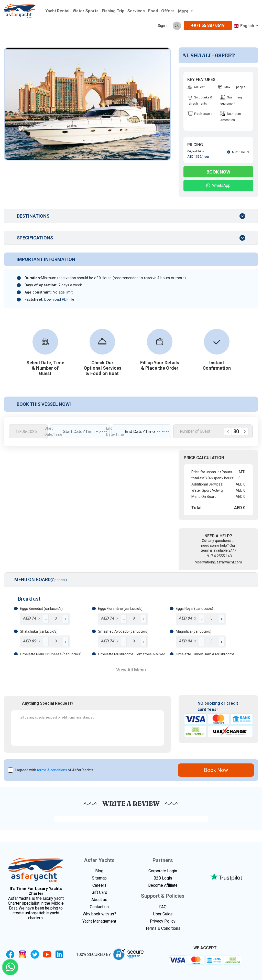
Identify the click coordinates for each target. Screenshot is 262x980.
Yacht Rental (57, 11)
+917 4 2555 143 (218, 556)
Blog (99, 871)
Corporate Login (163, 871)
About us (99, 900)
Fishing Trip (113, 11)
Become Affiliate (163, 885)
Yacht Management (99, 921)
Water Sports (86, 11)
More (184, 11)
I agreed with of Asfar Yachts (54, 770)
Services (136, 11)
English (244, 26)
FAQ (163, 907)
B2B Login (163, 878)
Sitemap (99, 878)
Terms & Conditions (163, 928)
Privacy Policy (163, 921)
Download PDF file (59, 299)
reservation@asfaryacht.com (218, 562)
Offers (168, 11)
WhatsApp (218, 185)
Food (153, 11)
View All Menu (131, 670)
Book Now (218, 172)
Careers (99, 885)
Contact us (99, 907)
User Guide (163, 914)
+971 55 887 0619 (208, 26)
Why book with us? (99, 914)
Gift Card (99, 892)
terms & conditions (52, 770)
